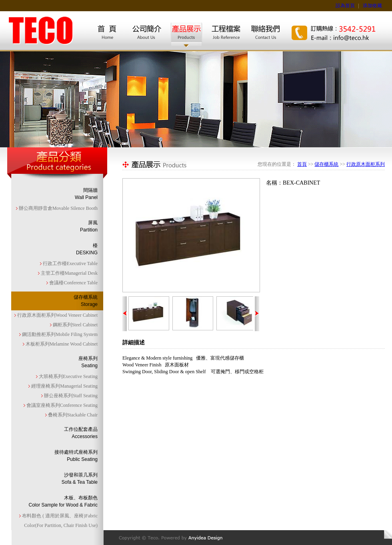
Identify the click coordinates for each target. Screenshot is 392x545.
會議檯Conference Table (73, 283)
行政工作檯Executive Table (70, 263)
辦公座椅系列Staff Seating (70, 396)
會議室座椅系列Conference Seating (61, 405)
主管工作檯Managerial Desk (69, 273)
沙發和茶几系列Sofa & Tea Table (80, 479)
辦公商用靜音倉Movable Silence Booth (58, 208)
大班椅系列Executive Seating (68, 376)
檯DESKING (87, 249)
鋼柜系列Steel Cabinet (75, 325)
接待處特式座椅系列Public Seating (76, 456)
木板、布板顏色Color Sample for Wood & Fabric (63, 501)
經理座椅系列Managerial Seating (64, 386)
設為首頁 (345, 6)
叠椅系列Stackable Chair (72, 415)
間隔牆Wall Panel (86, 194)
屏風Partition (89, 226)
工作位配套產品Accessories (81, 433)
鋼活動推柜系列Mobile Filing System (59, 334)
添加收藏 (372, 6)
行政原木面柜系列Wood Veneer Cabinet (57, 315)
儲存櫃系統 (326, 164)
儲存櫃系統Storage (86, 301)
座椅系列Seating (88, 362)
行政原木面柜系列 (366, 164)
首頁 (302, 164)
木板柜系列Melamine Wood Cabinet (61, 344)
